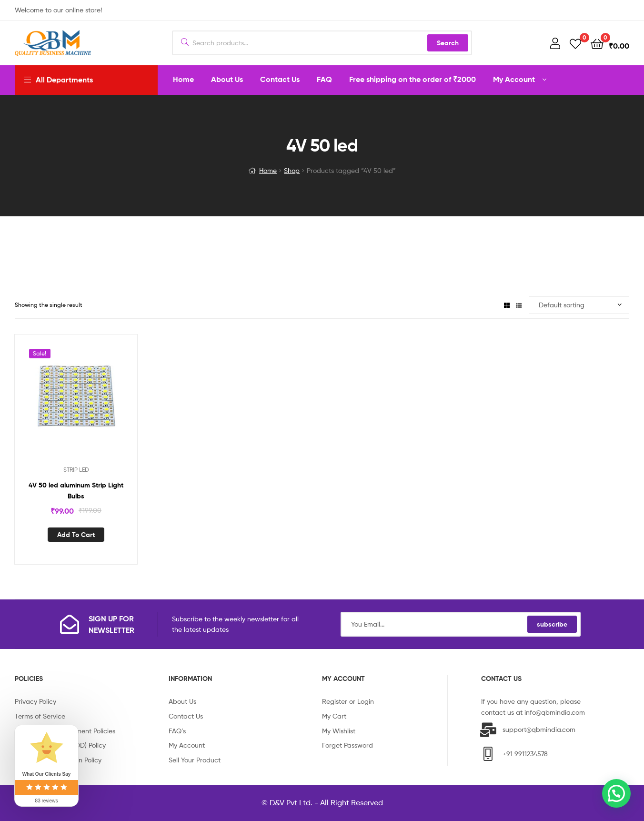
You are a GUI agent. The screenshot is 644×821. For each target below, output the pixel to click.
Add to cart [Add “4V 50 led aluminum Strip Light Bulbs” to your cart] (76, 535)
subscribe (552, 624)
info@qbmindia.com (555, 712)
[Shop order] (579, 305)
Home (268, 170)
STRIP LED (76, 470)
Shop (292, 170)
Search (448, 43)
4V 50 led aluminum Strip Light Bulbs (76, 491)
